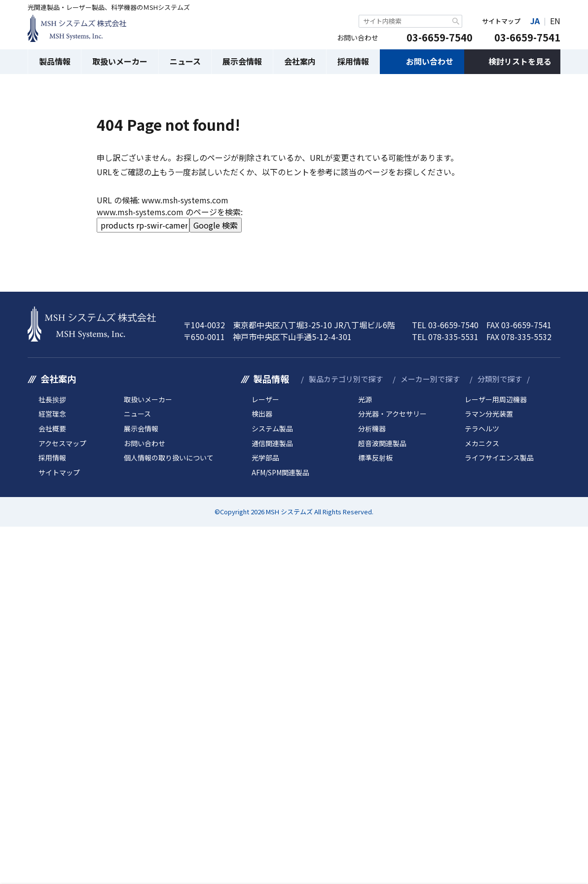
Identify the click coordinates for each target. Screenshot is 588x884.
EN (555, 21)
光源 (365, 400)
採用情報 (353, 61)
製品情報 (55, 61)
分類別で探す (500, 379)
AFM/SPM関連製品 (280, 473)
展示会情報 (242, 61)
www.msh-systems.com (185, 200)
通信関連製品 (272, 443)
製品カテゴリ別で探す (346, 379)
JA (535, 21)
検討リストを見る (520, 61)
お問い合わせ (430, 61)
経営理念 (52, 414)
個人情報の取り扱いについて (169, 458)
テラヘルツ (482, 429)
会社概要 (52, 429)
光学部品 (265, 458)
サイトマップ (501, 21)
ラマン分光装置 (489, 414)
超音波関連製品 (382, 443)
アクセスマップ (62, 443)
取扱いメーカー (120, 61)
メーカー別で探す (430, 379)
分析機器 (372, 429)
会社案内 (300, 61)
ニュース (185, 61)
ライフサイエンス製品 (499, 458)
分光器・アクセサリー (392, 414)
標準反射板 (375, 458)
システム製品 (272, 429)
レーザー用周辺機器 (496, 400)
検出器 (262, 414)
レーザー (265, 400)
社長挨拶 (52, 400)
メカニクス (482, 443)
